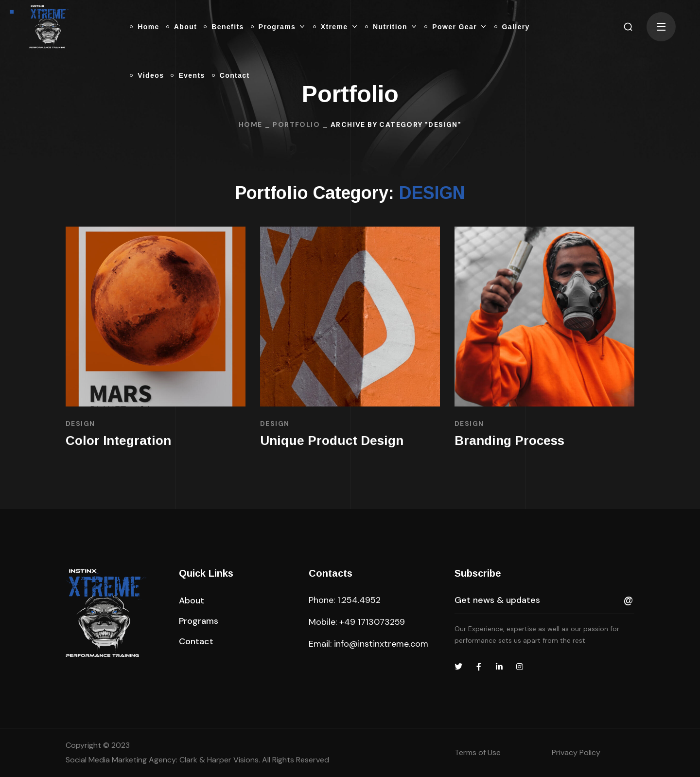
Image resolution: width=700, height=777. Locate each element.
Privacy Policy (576, 752)
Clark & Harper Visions (219, 760)
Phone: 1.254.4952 (345, 600)
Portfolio (296, 124)
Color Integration (118, 441)
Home (251, 124)
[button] (628, 27)
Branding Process (509, 441)
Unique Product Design (332, 441)
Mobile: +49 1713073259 (357, 622)
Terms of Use (478, 752)
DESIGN (80, 424)
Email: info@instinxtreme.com (368, 644)
